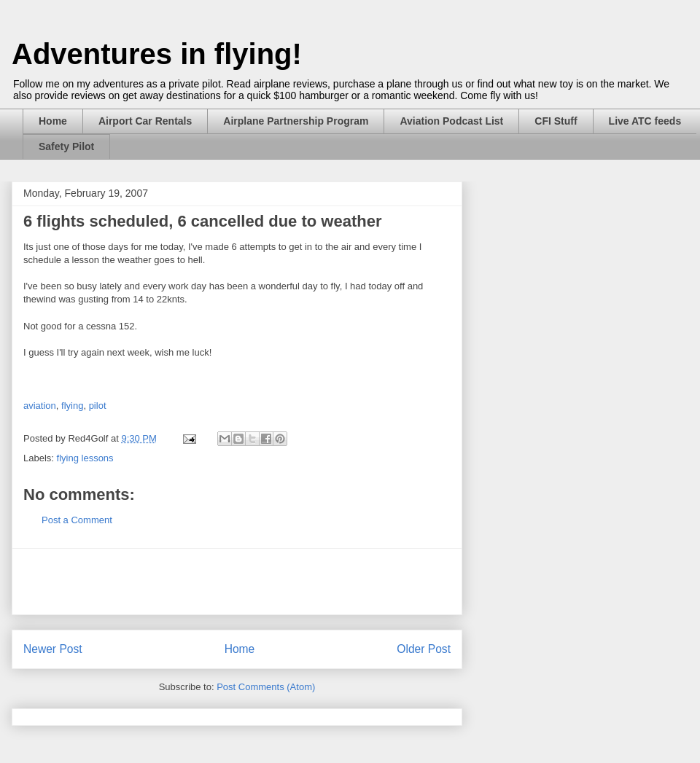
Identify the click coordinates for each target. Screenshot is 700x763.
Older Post (424, 649)
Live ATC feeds (645, 121)
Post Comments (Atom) (266, 687)
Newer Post (53, 649)
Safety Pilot (66, 146)
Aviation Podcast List (451, 121)
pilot (98, 406)
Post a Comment (77, 520)
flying (72, 406)
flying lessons (85, 458)
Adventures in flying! (157, 54)
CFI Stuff (556, 121)
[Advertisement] (237, 582)
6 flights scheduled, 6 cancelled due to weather (202, 221)
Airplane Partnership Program (296, 121)
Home (53, 121)
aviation (40, 406)
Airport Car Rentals (145, 121)
